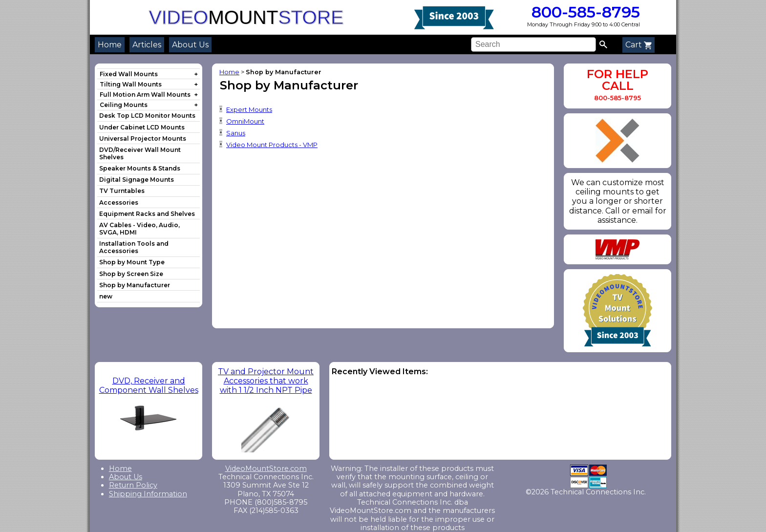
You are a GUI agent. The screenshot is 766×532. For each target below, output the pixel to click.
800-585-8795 (584, 12)
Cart (638, 45)
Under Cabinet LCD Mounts (142, 127)
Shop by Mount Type (132, 262)
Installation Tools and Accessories (134, 247)
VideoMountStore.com (266, 468)
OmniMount (245, 121)
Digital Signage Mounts (137, 180)
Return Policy (133, 485)
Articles (147, 45)
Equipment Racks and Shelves (147, 214)
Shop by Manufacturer (135, 285)
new (106, 296)
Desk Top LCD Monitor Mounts (147, 116)
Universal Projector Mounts (143, 138)
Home (110, 45)
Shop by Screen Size (131, 274)
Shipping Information (148, 494)
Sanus (236, 133)
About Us (190, 45)
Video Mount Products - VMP (272, 145)
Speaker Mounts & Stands (140, 168)
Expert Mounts (249, 109)
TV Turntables (122, 191)
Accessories (119, 202)
